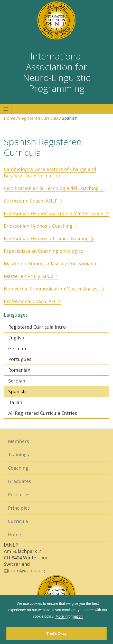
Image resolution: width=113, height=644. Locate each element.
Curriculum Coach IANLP (34, 201)
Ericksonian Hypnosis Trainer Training (49, 238)
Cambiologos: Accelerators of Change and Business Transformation (50, 172)
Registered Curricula (39, 118)
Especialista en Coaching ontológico (47, 251)
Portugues (20, 359)
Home (10, 118)
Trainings (18, 455)
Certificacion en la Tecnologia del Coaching (54, 188)
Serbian (17, 381)
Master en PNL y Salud (32, 276)
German (17, 348)
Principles (19, 508)
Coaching (18, 468)
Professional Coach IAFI (32, 301)
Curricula (18, 521)
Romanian (19, 370)
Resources (19, 495)
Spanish (17, 391)
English (16, 338)
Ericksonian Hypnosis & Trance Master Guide (56, 213)
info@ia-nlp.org (28, 570)
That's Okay (57, 633)
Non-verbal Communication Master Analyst (55, 289)
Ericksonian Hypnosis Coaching (41, 226)
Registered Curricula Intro (37, 327)
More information (69, 616)
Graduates (20, 481)
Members (18, 441)
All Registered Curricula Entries (43, 413)
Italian (15, 402)
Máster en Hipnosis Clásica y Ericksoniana (53, 264)
